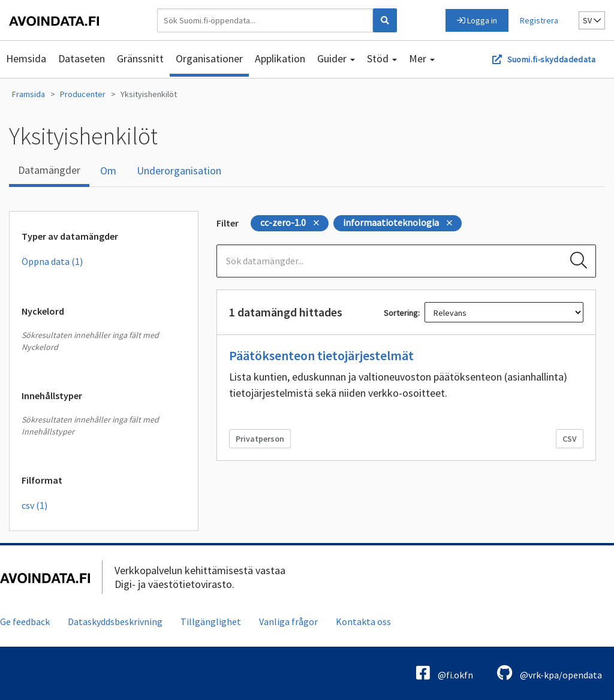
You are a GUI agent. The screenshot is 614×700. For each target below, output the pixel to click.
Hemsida (26, 58)
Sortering (401, 313)
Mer (422, 58)
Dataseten (82, 58)
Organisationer (209, 58)
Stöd (382, 58)
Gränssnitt (140, 58)
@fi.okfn (445, 673)
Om (108, 171)
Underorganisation (179, 171)
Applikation (280, 58)
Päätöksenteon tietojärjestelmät (321, 355)
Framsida (28, 94)
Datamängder (49, 170)
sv (592, 20)
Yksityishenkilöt (149, 94)
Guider (336, 58)
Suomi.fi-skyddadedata (551, 59)
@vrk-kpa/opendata (550, 673)
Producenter (83, 94)
